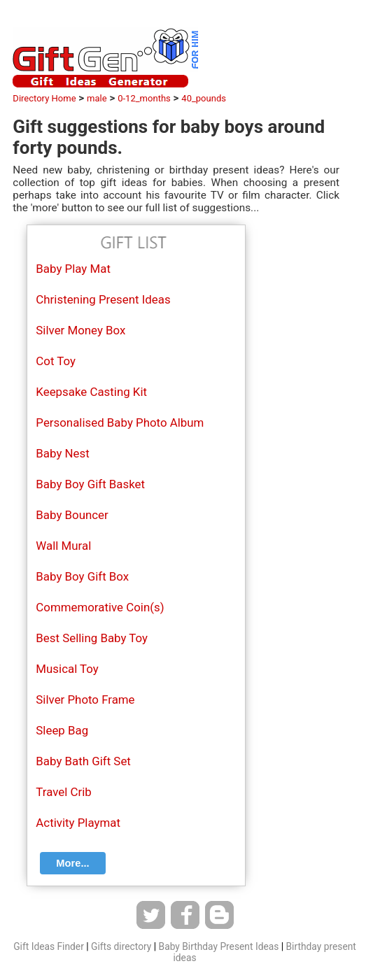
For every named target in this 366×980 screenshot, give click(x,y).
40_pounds (204, 98)
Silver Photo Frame (85, 700)
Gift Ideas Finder (49, 946)
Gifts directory (121, 946)
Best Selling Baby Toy (92, 638)
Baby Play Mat (73, 269)
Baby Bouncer (72, 515)
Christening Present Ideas (103, 299)
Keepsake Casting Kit (91, 392)
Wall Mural (63, 546)
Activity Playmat (78, 823)
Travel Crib (63, 792)
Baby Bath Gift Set (83, 761)
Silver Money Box (80, 330)
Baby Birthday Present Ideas (219, 946)
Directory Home (44, 98)
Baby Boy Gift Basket (90, 484)
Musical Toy (67, 669)
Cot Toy (56, 361)
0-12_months (144, 98)
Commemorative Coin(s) (100, 607)
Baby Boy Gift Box (82, 576)
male (97, 98)
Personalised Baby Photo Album (120, 422)
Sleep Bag (62, 730)
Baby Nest (62, 453)
